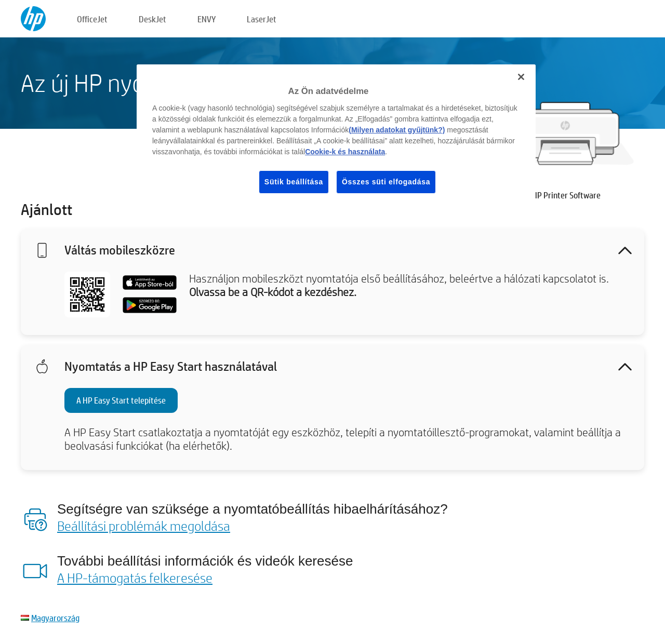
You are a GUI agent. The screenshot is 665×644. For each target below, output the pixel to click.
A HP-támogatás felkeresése (135, 578)
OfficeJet (92, 19)
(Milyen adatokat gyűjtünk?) (397, 130)
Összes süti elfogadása (386, 182)
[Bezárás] (521, 77)
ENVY (207, 19)
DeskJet (152, 19)
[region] (336, 137)
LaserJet (262, 19)
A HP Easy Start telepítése (121, 400)
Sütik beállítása (294, 182)
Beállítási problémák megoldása (144, 526)
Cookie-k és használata (345, 152)
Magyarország (55, 618)
